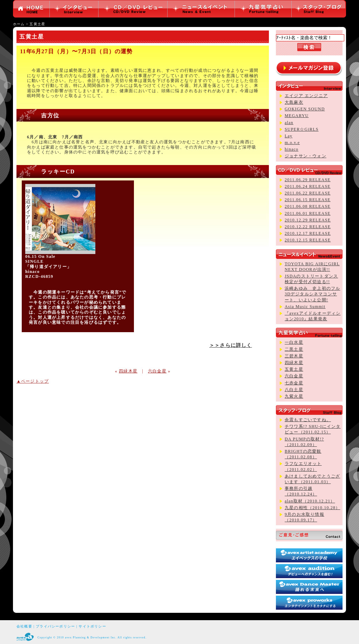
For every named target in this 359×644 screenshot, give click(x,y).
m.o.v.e (292, 143)
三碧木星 (294, 356)
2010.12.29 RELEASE (308, 220)
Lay (289, 136)
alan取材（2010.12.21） (310, 501)
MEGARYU (297, 116)
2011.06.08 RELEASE (308, 206)
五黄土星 (37, 24)
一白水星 (294, 342)
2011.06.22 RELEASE (308, 193)
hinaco (292, 149)
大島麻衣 (294, 102)
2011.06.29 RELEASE (308, 180)
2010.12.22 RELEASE (308, 227)
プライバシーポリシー (55, 626)
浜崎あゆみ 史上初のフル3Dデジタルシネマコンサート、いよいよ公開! (312, 294)
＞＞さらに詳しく (231, 345)
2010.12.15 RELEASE (308, 240)
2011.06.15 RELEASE (308, 200)
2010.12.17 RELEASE (308, 233)
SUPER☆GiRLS (302, 129)
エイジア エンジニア (306, 96)
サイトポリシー (92, 626)
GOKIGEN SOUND (305, 109)
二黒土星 (294, 349)
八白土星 (294, 390)
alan (289, 123)
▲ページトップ (33, 381)
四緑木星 (128, 371)
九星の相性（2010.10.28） (312, 508)
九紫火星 (294, 396)
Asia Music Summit (305, 307)
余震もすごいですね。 (308, 420)
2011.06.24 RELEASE (308, 186)
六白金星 (157, 371)
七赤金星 (294, 383)
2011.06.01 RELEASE (308, 213)
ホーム (19, 24)
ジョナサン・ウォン (306, 156)
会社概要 (24, 626)
